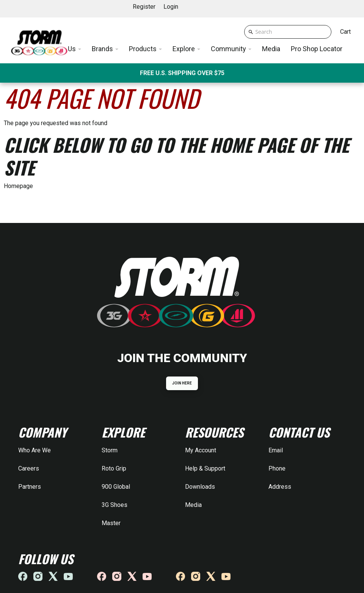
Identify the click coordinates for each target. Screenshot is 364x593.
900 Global (116, 487)
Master (111, 523)
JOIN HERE (182, 383)
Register (144, 7)
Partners (30, 487)
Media (193, 505)
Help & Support (205, 468)
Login (171, 7)
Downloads (200, 487)
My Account (201, 450)
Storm (110, 450)
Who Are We (35, 450)
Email (276, 450)
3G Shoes (115, 505)
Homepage (18, 186)
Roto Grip (114, 468)
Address (280, 487)
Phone (277, 468)
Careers (29, 468)
